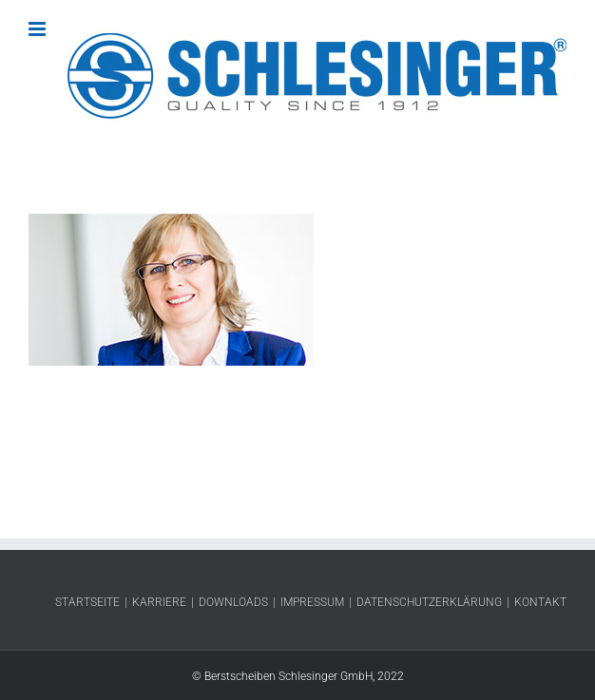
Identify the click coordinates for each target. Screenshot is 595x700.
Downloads (233, 602)
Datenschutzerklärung (429, 602)
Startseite (87, 602)
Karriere (159, 602)
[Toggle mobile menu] (38, 29)
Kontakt (540, 602)
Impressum (312, 602)
